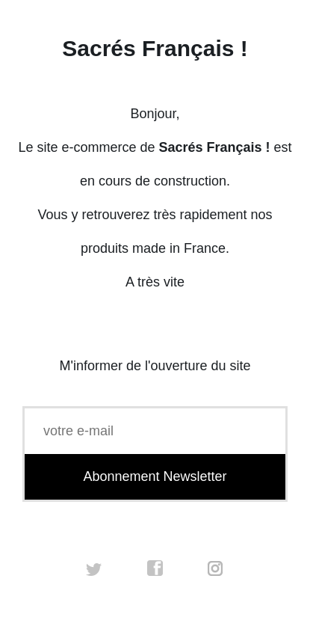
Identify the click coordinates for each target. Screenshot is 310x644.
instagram (216, 568)
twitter (94, 568)
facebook (155, 568)
